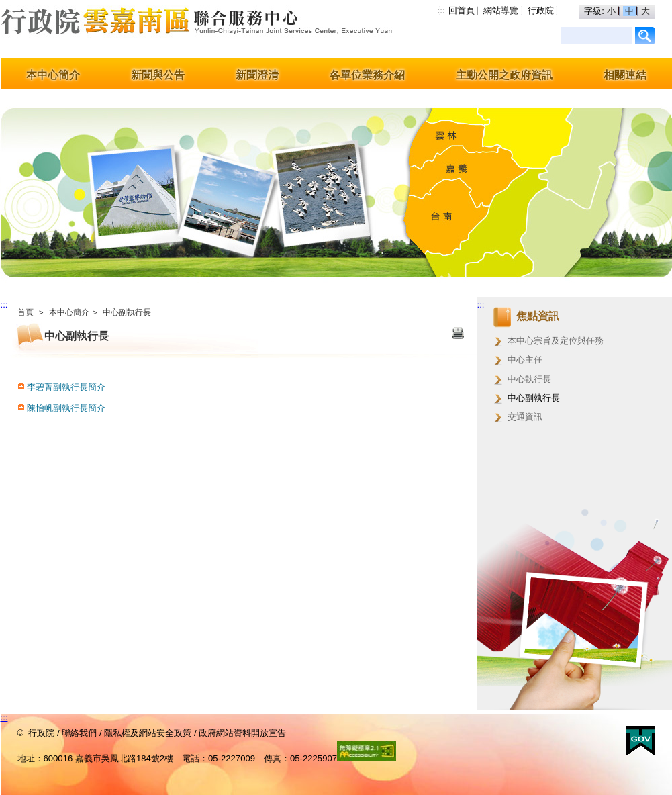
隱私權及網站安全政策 (148, 733)
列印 (458, 334)
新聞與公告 (158, 75)
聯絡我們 (79, 733)
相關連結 (625, 75)
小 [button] (613, 11)
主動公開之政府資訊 (504, 75)
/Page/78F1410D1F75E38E (645, 36)
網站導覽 (501, 10)
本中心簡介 (53, 75)
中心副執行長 (127, 312)
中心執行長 (529, 379)
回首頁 (462, 10)
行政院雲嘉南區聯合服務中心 (118, 29)
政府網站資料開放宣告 (242, 733)
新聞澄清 (257, 75)
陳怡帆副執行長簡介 (66, 408)
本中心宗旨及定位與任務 (556, 341)
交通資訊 (525, 417)
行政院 (541, 10)
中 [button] (631, 11)
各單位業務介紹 (367, 75)
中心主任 (525, 360)
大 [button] (645, 11)
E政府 (641, 741)
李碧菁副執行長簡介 (66, 387)
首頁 (26, 312)
